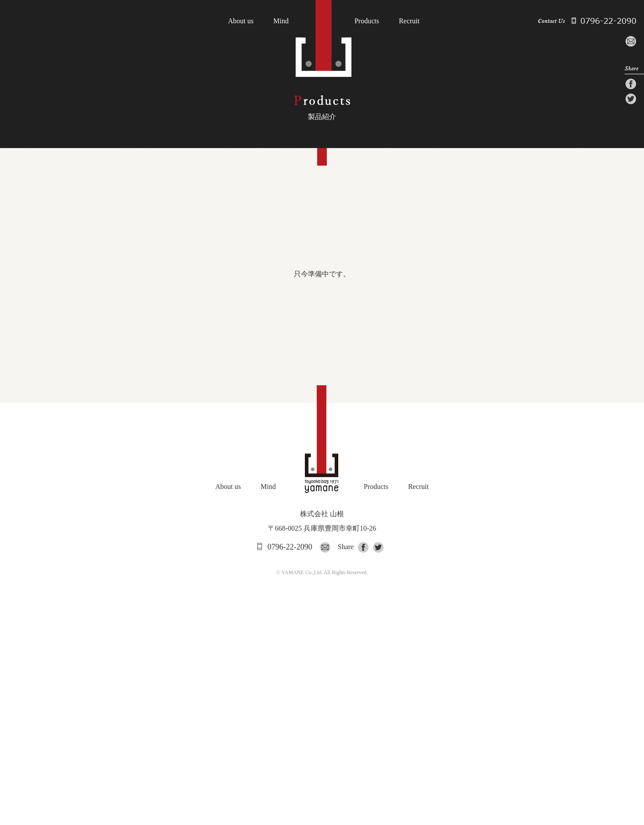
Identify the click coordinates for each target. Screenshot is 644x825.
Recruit (409, 21)
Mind (281, 21)
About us (241, 21)
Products (367, 21)
